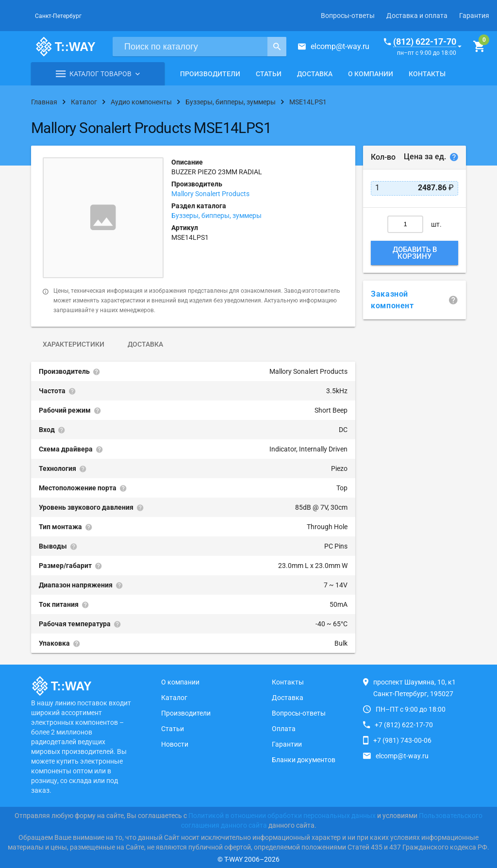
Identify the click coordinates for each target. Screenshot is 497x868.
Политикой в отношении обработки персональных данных (282, 816)
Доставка (315, 74)
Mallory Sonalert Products (210, 194)
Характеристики (74, 344)
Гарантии (287, 744)
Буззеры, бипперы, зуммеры (216, 216)
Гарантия (474, 16)
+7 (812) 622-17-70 (404, 725)
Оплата (284, 729)
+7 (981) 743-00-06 (402, 740)
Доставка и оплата (417, 16)
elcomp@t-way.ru (340, 46)
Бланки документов (304, 760)
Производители (210, 74)
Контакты (427, 74)
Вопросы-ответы (348, 16)
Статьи (269, 74)
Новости (175, 744)
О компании (371, 74)
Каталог (174, 698)
